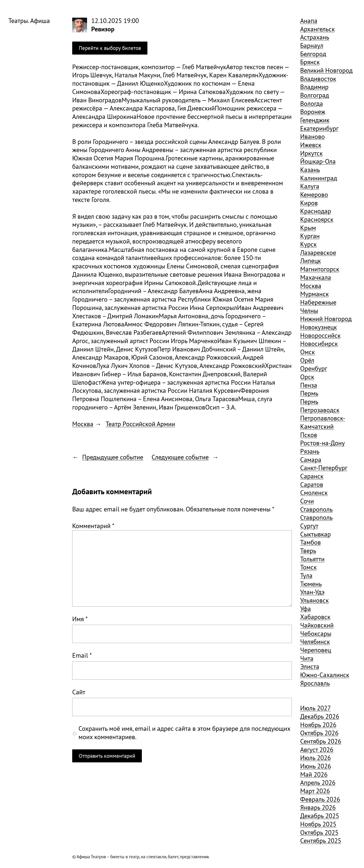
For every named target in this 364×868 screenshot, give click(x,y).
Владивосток (318, 79)
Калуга (310, 186)
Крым (308, 228)
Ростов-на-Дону (322, 443)
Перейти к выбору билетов (110, 48)
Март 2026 (315, 791)
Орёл (307, 360)
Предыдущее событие (113, 457)
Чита (307, 658)
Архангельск (317, 29)
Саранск (312, 476)
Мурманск (314, 294)
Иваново (312, 137)
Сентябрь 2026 (321, 741)
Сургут (309, 526)
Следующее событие (180, 457)
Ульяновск (314, 600)
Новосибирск (319, 344)
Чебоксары (316, 634)
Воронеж (313, 112)
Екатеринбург (319, 128)
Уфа (305, 609)
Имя (80, 619)
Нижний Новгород (326, 319)
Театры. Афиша (29, 21)
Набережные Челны (318, 306)
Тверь (308, 551)
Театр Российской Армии (140, 424)
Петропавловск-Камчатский (323, 422)
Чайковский (317, 625)
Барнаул (312, 46)
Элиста (310, 666)
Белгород (313, 54)
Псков (309, 435)
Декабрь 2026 (320, 716)
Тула (306, 575)
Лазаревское (318, 253)
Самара (311, 460)
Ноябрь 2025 (318, 824)
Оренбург (314, 368)
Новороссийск (320, 335)
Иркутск (311, 153)
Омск (307, 352)
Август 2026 (317, 750)
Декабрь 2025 (320, 816)
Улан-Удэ (312, 592)
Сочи (307, 501)
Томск (308, 567)
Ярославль (315, 683)
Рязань (310, 451)
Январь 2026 (318, 807)
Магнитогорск (320, 269)
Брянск (310, 62)
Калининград (319, 178)
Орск (307, 377)
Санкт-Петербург (324, 468)
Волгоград (315, 95)
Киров (309, 203)
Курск (308, 244)
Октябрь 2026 (319, 733)
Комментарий (93, 526)
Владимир (314, 87)
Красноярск (317, 219)
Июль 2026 (315, 758)
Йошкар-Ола (318, 161)
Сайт (79, 692)
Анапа (309, 21)
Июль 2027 (315, 708)
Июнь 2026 (316, 766)
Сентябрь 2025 (321, 841)
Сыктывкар (315, 534)
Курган (310, 236)
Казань (310, 170)
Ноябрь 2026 (318, 725)
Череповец (316, 650)
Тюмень (311, 584)
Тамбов (310, 542)
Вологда (312, 104)
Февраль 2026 (320, 799)
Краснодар (316, 211)
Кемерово (314, 195)
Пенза (309, 385)
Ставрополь (316, 509)
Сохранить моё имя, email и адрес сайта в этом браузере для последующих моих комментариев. (184, 733)
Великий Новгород (326, 70)
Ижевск (311, 145)
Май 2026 (314, 774)
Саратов (312, 484)
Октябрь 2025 (319, 832)
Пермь (309, 393)
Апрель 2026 (318, 783)
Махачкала (316, 277)
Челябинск (315, 642)
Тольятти (312, 559)
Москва (83, 424)
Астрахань (315, 37)
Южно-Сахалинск (325, 675)
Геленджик (315, 120)
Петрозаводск (320, 410)
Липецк (310, 261)
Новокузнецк (318, 327)
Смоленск (314, 493)
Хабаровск (315, 617)
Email (82, 655)
